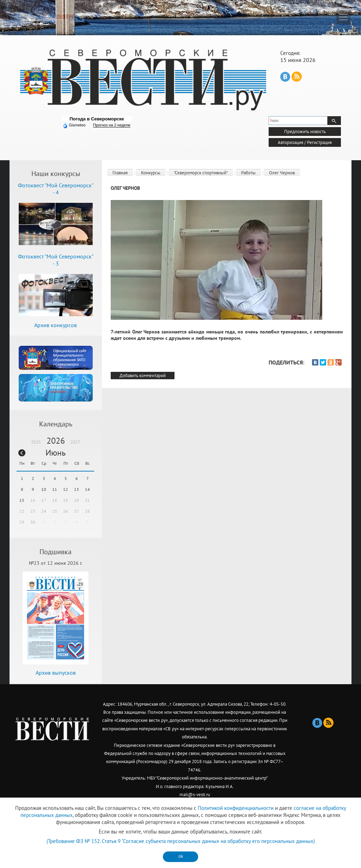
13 (77, 489)
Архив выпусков (56, 673)
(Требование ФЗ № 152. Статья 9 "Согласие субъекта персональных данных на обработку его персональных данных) (181, 841)
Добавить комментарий (143, 376)
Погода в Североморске (97, 119)
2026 (56, 441)
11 (55, 489)
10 (44, 489)
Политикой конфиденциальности (236, 808)
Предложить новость (305, 132)
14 (87, 489)
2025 (36, 442)
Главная (120, 173)
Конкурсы (151, 173)
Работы (248, 173)
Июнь (56, 453)
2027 (75, 442)
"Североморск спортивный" (201, 173)
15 (22, 500)
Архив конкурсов (56, 325)
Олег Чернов (282, 173)
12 (66, 489)
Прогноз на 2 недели (112, 125)
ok (181, 856)
